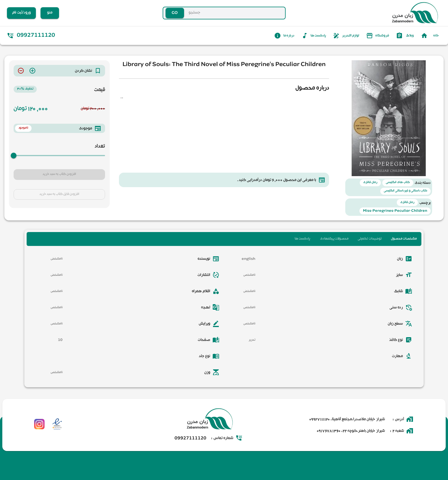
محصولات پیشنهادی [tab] (334, 239)
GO (175, 13)
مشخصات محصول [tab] (404, 239)
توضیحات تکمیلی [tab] (370, 239)
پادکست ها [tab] (302, 239)
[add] (32, 71)
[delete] (21, 71)
